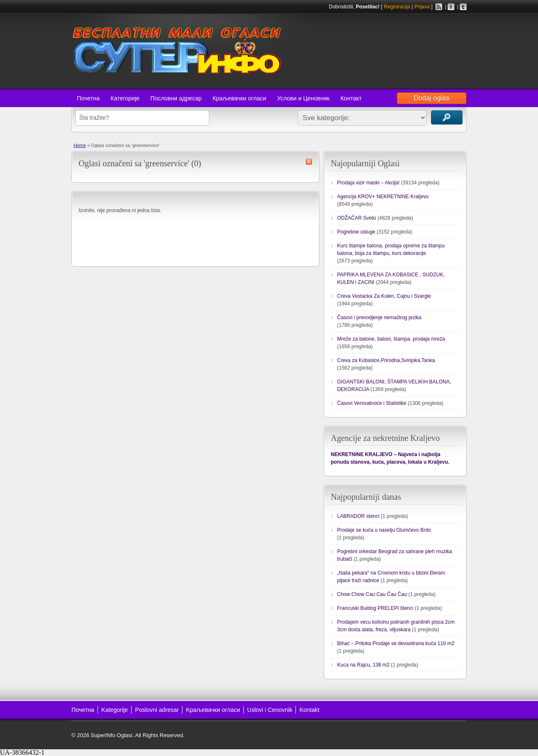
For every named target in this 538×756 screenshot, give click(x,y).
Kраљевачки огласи (213, 710)
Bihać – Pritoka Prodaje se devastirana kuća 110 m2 (396, 643)
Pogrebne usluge (356, 232)
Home (80, 145)
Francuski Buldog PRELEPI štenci (375, 608)
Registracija (397, 7)
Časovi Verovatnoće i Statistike (372, 403)
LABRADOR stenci (358, 516)
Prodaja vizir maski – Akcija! (368, 183)
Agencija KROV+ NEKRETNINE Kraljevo (383, 197)
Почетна (88, 98)
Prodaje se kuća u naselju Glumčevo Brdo (384, 530)
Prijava (422, 7)
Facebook (451, 7)
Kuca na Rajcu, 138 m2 (363, 665)
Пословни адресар (176, 98)
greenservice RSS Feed (309, 162)
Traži (447, 117)
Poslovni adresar (157, 710)
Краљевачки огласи (239, 98)
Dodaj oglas (432, 98)
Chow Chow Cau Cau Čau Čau (372, 594)
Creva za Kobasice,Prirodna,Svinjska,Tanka (386, 360)
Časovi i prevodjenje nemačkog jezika (379, 318)
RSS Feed (439, 7)
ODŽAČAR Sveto (357, 218)
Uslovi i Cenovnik (270, 710)
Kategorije (115, 710)
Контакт (351, 98)
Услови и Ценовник (303, 98)
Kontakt (309, 710)
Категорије (125, 98)
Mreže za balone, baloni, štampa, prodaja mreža (391, 339)
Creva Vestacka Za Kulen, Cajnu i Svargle (384, 296)
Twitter (463, 7)
